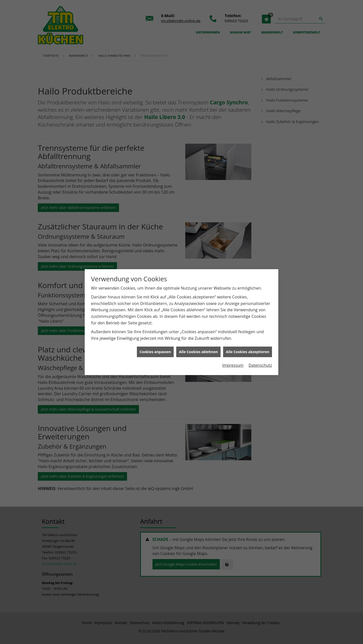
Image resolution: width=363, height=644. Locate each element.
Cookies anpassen (155, 346)
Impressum (233, 359)
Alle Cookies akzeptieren (248, 346)
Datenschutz (260, 359)
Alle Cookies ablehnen (198, 346)
